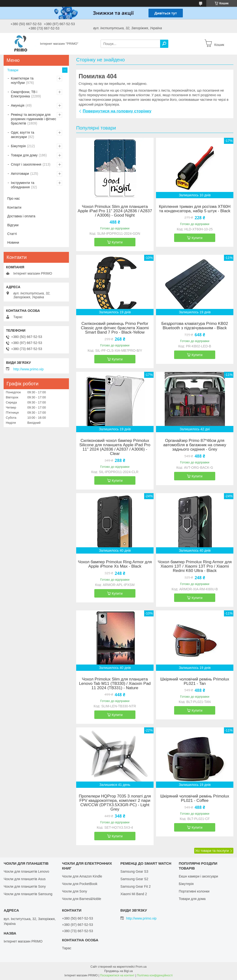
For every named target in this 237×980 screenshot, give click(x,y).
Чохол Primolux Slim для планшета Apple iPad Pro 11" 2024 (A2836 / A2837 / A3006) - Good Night (115, 211)
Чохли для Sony (74, 891)
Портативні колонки (194, 891)
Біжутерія (18, 146)
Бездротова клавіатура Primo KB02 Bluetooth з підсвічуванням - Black (195, 326)
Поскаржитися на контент (117, 975)
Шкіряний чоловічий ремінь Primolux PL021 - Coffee (195, 798)
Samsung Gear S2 (134, 879)
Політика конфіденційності (155, 975)
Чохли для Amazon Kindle (82, 876)
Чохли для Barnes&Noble (81, 899)
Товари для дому (24, 155)
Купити (117, 242)
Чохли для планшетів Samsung (28, 894)
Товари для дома (192, 899)
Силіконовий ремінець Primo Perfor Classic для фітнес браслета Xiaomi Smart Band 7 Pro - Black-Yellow (115, 328)
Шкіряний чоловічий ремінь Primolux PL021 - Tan (195, 681)
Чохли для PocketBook (80, 884)
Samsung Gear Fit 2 (136, 886)
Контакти (14, 207)
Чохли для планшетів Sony (25, 886)
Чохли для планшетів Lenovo (26, 871)
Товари (13, 70)
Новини (13, 242)
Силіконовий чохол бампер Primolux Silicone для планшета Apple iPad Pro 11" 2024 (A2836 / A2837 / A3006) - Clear (115, 447)
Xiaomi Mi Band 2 (134, 894)
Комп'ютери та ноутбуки (22, 80)
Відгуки (13, 225)
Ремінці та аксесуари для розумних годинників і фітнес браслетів (33, 119)
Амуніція (18, 105)
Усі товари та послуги (212, 851)
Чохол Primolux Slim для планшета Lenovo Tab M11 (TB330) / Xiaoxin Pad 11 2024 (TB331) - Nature (115, 684)
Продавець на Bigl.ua (118, 971)
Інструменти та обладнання (23, 185)
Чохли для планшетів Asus (25, 879)
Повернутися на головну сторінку (117, 111)
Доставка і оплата (21, 216)
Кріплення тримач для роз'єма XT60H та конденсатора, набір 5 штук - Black (195, 209)
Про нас (14, 198)
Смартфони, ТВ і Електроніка (24, 94)
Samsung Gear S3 (134, 871)
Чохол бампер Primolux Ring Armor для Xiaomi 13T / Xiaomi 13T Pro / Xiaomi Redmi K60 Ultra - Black (195, 566)
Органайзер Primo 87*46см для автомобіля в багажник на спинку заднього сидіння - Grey (195, 445)
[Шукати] (164, 44)
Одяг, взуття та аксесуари (22, 135)
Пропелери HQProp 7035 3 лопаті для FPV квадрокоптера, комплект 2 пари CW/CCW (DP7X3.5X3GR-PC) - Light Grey (115, 803)
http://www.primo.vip (28, 369)
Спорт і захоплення (26, 164)
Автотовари (20, 174)
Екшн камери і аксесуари (198, 876)
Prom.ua (141, 967)
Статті (12, 234)
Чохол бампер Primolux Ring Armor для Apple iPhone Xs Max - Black (115, 564)
